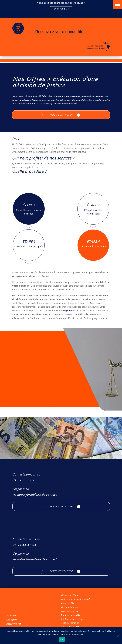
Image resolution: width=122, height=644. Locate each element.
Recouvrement (13, 624)
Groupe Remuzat (69, 607)
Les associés (67, 603)
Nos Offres (29, 78)
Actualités (11, 616)
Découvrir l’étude (70, 595)
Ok (62, 639)
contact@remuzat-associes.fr (72, 311)
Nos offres (11, 620)
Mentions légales (70, 611)
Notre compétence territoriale (76, 599)
